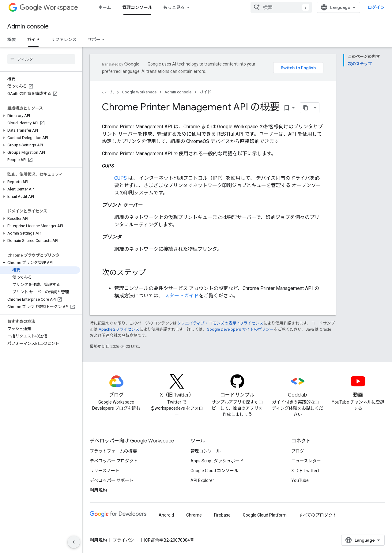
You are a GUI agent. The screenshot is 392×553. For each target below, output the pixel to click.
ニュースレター (306, 461)
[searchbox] (41, 59)
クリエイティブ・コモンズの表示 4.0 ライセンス (220, 323)
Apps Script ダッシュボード (217, 461)
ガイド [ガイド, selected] (33, 39)
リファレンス (64, 39)
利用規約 (98, 490)
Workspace (49, 8)
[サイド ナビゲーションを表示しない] (74, 542)
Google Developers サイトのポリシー (240, 329)
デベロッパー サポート (112, 480)
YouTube (300, 480)
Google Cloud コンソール (214, 471)
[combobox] (281, 7)
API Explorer (202, 480)
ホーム (105, 7)
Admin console (28, 26)
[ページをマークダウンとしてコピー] (306, 108)
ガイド (205, 92)
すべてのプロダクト (318, 515)
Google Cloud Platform (265, 515)
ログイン (376, 7)
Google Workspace (139, 92)
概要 (12, 39)
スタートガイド (182, 296)
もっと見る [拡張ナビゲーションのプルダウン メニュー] (174, 7)
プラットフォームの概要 (113, 451)
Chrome (194, 515)
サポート (96, 39)
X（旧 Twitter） (307, 471)
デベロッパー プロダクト (114, 461)
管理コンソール (205, 451)
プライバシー (126, 540)
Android (166, 515)
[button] (40, 116)
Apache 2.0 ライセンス (119, 329)
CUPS (121, 178)
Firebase (222, 515)
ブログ (298, 451)
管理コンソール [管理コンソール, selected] (137, 7)
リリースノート (105, 471)
